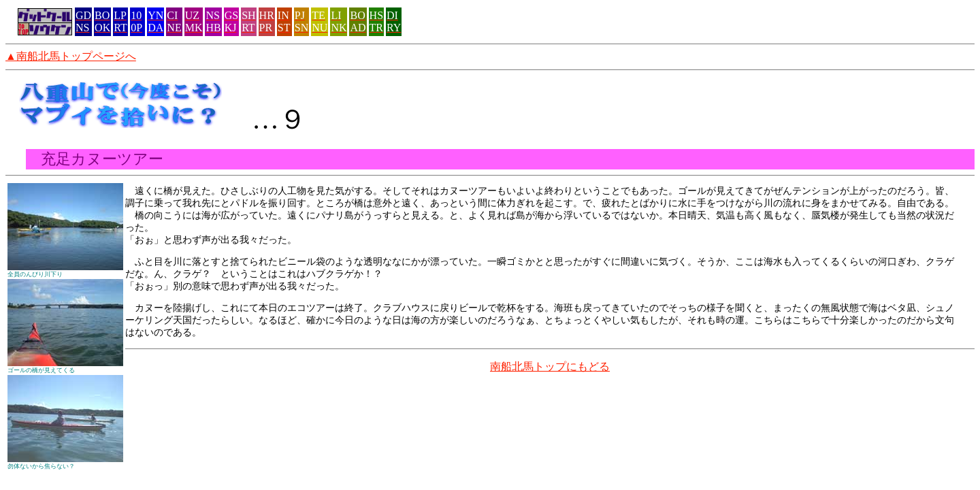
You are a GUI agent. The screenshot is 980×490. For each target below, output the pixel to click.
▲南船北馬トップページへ (71, 56)
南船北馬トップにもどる (550, 366)
